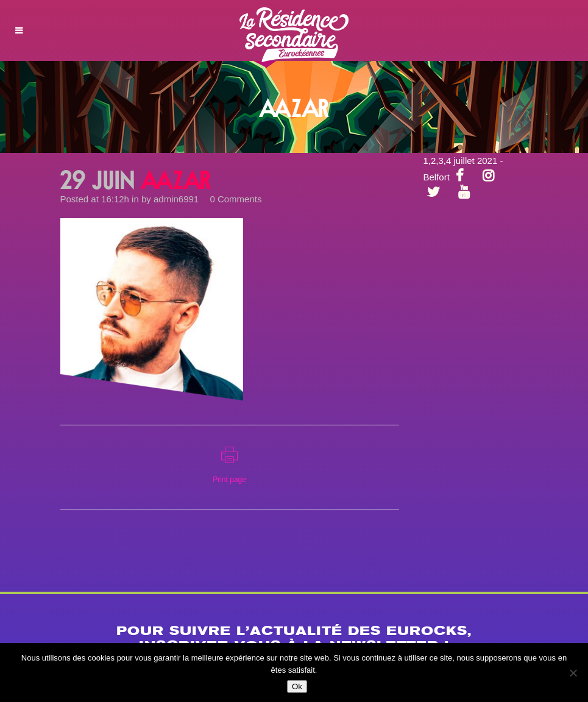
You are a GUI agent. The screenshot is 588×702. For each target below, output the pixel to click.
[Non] (573, 673)
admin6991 (176, 199)
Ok (297, 686)
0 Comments (236, 199)
